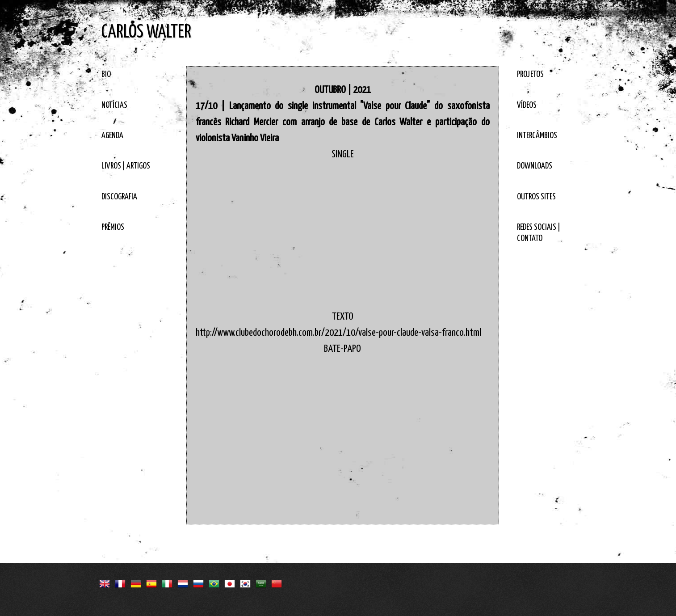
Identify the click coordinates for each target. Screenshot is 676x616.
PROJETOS (530, 74)
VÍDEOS (527, 105)
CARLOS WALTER (146, 32)
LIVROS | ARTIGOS (126, 166)
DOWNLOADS (535, 166)
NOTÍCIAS (114, 105)
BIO (106, 74)
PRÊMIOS (113, 227)
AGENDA (112, 136)
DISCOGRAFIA (119, 197)
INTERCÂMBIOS (537, 136)
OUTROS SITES (536, 197)
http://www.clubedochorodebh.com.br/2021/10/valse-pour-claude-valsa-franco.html (338, 333)
